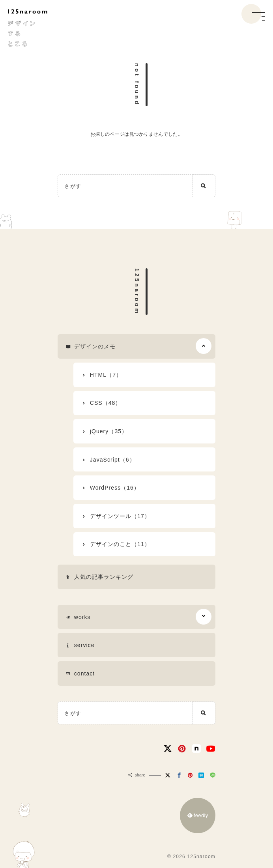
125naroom (137, 292)
